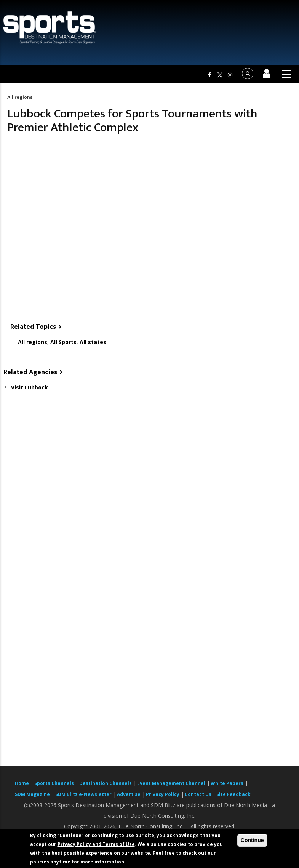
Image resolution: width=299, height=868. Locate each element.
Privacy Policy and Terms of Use (96, 844)
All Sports (63, 342)
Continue (252, 840)
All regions (20, 97)
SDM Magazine (32, 794)
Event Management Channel (171, 783)
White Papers (227, 783)
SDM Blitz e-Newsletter (83, 794)
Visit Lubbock (30, 387)
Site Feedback (233, 794)
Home (22, 783)
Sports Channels (54, 783)
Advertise (129, 794)
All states (93, 342)
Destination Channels (106, 783)
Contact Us (199, 794)
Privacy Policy (163, 794)
